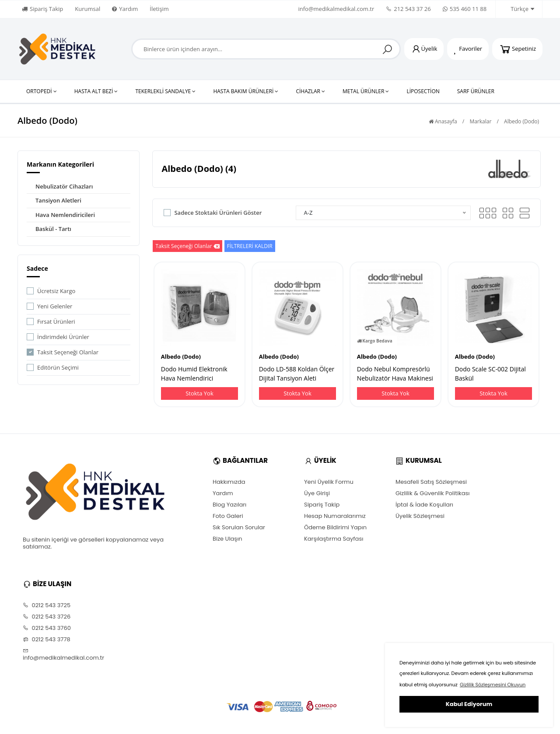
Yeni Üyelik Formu (329, 482)
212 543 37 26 (408, 9)
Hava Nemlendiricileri (65, 215)
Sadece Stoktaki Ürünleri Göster (218, 213)
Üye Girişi (317, 493)
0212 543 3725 (47, 605)
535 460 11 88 (465, 9)
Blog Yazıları (229, 505)
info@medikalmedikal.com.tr (336, 9)
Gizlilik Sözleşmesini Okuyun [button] (493, 685)
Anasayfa (443, 121)
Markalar (480, 121)
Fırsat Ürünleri (56, 322)
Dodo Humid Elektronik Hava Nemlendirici (194, 374)
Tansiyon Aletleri (58, 200)
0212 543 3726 (47, 617)
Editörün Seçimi (58, 367)
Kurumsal (87, 9)
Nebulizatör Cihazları (64, 186)
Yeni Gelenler (55, 306)
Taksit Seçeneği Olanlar (68, 352)
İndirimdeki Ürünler (63, 337)
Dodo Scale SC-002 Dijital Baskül (490, 374)
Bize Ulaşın (227, 539)
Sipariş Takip (42, 9)
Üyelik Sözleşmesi (420, 516)
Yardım (125, 9)
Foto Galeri (228, 516)
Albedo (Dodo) (521, 121)
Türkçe (518, 9)
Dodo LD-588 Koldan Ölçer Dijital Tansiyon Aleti (297, 374)
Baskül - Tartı (53, 229)
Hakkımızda (229, 482)
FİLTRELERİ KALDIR (250, 246)
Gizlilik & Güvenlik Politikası (433, 493)
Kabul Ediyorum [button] (469, 704)
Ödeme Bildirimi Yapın (335, 528)
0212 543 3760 (47, 628)
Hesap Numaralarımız (335, 516)
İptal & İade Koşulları (424, 505)
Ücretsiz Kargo (56, 291)
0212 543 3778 (47, 640)
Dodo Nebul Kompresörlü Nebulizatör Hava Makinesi (395, 374)
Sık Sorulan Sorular (239, 528)
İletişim (159, 9)
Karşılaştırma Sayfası (334, 539)
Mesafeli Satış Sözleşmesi (431, 482)
